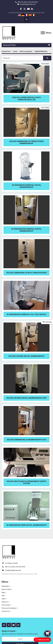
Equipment (5, 586)
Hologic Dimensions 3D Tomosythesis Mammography (27, 142)
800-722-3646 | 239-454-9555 (28, 2)
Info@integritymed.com (13, 570)
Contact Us (5, 611)
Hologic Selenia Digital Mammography (26, 356)
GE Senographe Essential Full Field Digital (26, 314)
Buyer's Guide (6, 589)
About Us (5, 602)
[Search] (22, 58)
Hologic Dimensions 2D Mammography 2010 (27, 440)
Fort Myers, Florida (11, 563)
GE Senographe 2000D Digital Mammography (27, 525)
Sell (3, 596)
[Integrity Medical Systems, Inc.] (9, 552)
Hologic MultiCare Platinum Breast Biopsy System (26, 482)
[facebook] (21, 9)
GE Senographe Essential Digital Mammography (26, 230)
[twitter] (25, 9)
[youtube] (28, 9)
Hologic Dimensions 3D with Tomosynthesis (26, 273)
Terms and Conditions (9, 608)
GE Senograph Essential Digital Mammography (27, 186)
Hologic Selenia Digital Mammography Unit (27, 398)
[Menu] (43, 33)
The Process (6, 605)
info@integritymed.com (28, 4)
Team (3, 599)
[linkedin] (32, 9)
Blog (3, 592)
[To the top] (47, 322)
